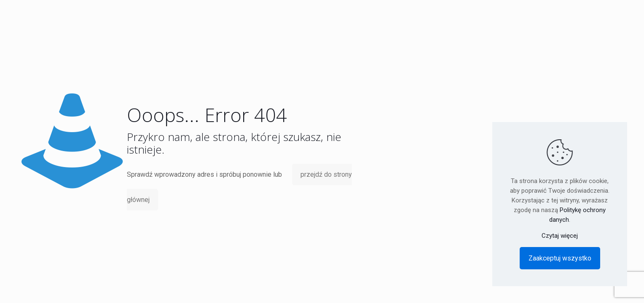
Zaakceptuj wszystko (560, 258)
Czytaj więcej (560, 236)
